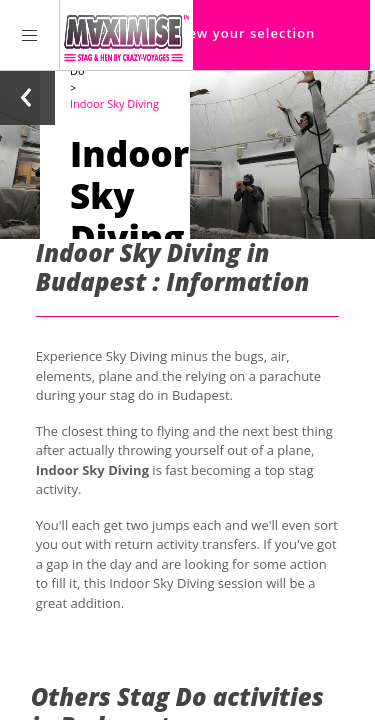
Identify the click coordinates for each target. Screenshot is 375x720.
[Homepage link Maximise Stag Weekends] (126, 35)
